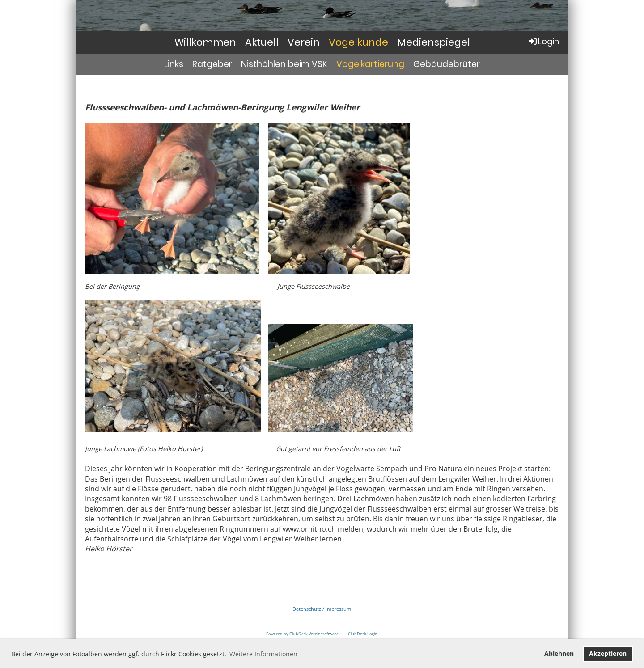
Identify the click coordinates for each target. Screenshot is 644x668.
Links (174, 64)
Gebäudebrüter (447, 64)
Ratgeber (212, 64)
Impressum (338, 609)
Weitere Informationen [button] (263, 654)
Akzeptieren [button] (608, 653)
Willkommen (205, 42)
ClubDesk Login (363, 634)
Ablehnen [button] (559, 653)
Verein (304, 42)
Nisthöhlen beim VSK (284, 64)
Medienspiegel (434, 42)
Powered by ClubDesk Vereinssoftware (302, 634)
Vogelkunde (358, 42)
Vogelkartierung (370, 64)
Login (543, 41)
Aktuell (262, 42)
